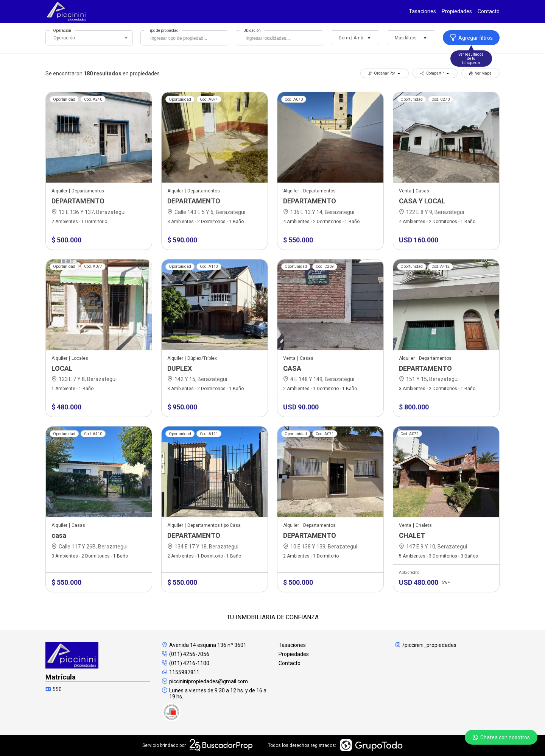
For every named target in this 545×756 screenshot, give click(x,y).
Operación (62, 30)
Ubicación (252, 30)
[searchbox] (186, 39)
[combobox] (184, 38)
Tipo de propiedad (163, 30)
